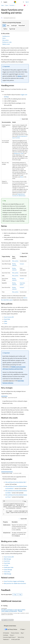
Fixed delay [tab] (4, 398)
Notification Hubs (9, 567)
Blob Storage (7, 559)
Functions (12, 5)
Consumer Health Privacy (9, 637)
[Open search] (23, 2)
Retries (4, 38)
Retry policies (6, 40)
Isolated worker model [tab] (7, 473)
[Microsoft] (15, 2)
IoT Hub (6, 565)
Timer (6, 323)
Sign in (27, 2)
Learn (3, 5)
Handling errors (6, 36)
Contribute (6, 635)
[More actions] (27, 5)
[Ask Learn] (25, 5)
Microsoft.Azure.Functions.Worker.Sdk (15, 482)
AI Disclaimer (6, 633)
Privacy (12, 635)
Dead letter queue (22, 284)
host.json (22, 264)
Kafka (6, 321)
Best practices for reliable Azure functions (15, 583)
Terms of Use (21, 637)
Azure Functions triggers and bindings (14, 581)
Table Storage (8, 574)
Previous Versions (15, 633)
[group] (15, 509)
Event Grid (7, 561)
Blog (22, 633)
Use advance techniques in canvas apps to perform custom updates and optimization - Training (13, 610)
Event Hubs (7, 319)
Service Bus (7, 572)
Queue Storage (8, 570)
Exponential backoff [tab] (12, 398)
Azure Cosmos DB (9, 317)
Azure (7, 5)
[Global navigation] (2, 2)
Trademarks (6, 639)
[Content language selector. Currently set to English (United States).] (10, 626)
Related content (6, 44)
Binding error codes (7, 42)
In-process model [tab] (17, 473)
